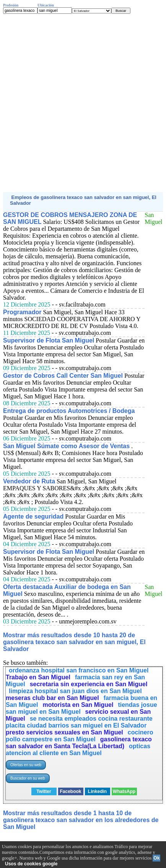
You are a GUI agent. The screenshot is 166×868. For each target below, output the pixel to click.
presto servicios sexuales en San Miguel (64, 732)
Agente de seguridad (33, 516)
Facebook (70, 791)
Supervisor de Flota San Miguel (49, 340)
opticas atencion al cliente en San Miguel (78, 750)
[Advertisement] (83, 103)
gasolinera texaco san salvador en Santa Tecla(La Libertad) (79, 743)
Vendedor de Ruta (29, 481)
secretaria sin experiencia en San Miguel (89, 684)
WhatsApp (124, 791)
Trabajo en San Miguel (38, 677)
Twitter (44, 791)
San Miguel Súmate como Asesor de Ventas (66, 446)
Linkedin (97, 791)
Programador (22, 312)
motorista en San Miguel (78, 705)
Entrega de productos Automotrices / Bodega (69, 411)
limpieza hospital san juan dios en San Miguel (75, 691)
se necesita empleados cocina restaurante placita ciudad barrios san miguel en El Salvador (79, 722)
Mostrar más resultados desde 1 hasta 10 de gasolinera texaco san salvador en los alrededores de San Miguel (81, 820)
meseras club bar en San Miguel (52, 698)
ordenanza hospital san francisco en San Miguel (79, 670)
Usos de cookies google (31, 864)
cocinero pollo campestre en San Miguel (79, 736)
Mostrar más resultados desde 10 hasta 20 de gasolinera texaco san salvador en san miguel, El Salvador (74, 642)
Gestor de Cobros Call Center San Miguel (63, 376)
